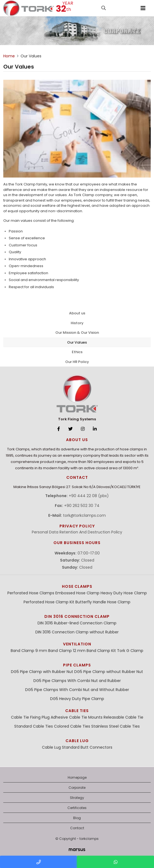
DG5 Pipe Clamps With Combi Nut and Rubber (77, 681)
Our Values (77, 342)
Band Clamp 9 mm (29, 651)
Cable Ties (77, 711)
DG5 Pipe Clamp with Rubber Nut (42, 672)
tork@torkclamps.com (84, 515)
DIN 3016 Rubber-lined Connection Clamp (77, 623)
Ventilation (77, 644)
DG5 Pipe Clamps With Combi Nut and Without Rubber (77, 690)
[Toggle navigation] (143, 8)
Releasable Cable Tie (123, 717)
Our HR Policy (77, 362)
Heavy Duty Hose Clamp (124, 593)
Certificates (77, 808)
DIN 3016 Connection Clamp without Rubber (77, 632)
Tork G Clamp (130, 651)
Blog (77, 818)
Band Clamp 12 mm (67, 651)
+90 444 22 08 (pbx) (89, 496)
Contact (77, 828)
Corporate (77, 788)
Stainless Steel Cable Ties (115, 726)
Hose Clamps (77, 586)
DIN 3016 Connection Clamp (77, 616)
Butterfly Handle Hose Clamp (103, 602)
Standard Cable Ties (34, 726)
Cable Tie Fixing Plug (30, 717)
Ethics (77, 352)
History (77, 323)
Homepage (77, 777)
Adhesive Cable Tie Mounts (77, 717)
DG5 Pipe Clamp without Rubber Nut (109, 672)
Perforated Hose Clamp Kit (49, 602)
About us (77, 313)
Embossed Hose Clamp (77, 593)
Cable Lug (77, 741)
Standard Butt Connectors (87, 747)
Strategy (77, 798)
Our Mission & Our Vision (77, 333)
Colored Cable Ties (72, 726)
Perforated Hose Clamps (31, 593)
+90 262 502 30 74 (82, 506)
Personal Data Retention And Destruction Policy (77, 532)
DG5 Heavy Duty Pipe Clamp (77, 699)
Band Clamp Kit (101, 651)
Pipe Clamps (77, 665)
